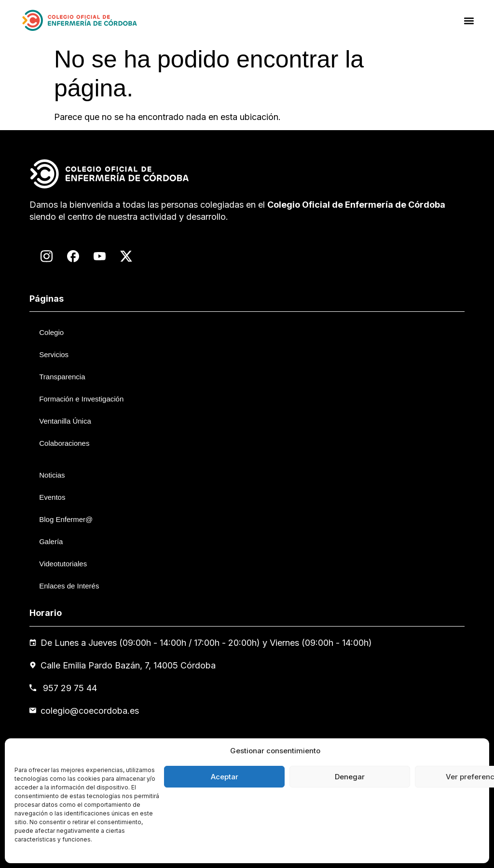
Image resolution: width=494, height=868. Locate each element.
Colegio (51, 332)
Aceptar (225, 777)
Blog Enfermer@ (66, 519)
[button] (469, 20)
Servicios (54, 354)
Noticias (52, 475)
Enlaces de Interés (69, 586)
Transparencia (62, 377)
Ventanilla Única (65, 421)
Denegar (350, 777)
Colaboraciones (64, 443)
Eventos (52, 497)
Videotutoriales (63, 564)
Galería (51, 541)
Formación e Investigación (81, 399)
